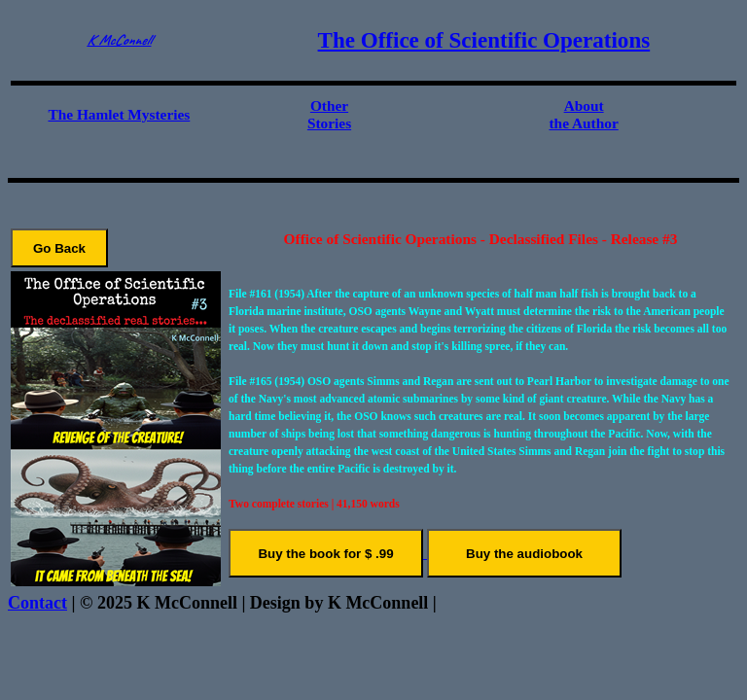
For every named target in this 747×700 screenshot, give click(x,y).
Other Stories (329, 114)
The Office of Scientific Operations (484, 40)
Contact (37, 603)
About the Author (583, 114)
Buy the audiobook (524, 554)
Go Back (59, 248)
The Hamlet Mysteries (119, 114)
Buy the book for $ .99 (325, 554)
